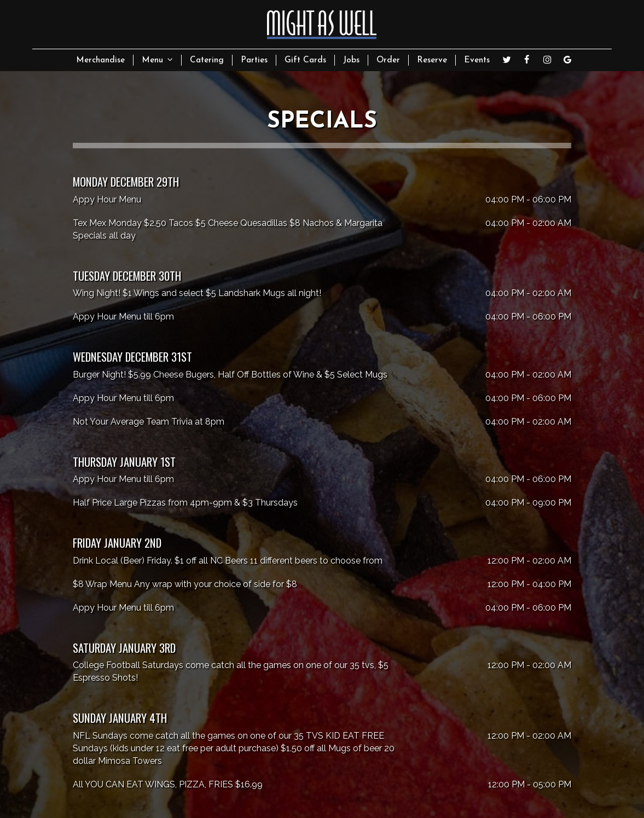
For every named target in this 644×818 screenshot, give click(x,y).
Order (388, 60)
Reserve (432, 60)
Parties (254, 60)
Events (477, 60)
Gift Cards (305, 60)
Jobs (351, 60)
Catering (207, 60)
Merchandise (100, 60)
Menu (157, 60)
